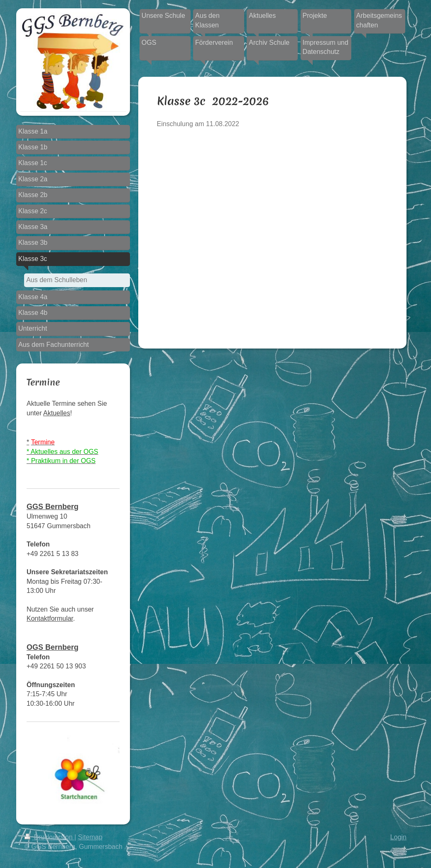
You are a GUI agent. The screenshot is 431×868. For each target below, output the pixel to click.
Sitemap (90, 837)
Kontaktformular (50, 618)
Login (398, 837)
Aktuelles (57, 413)
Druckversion (49, 837)
